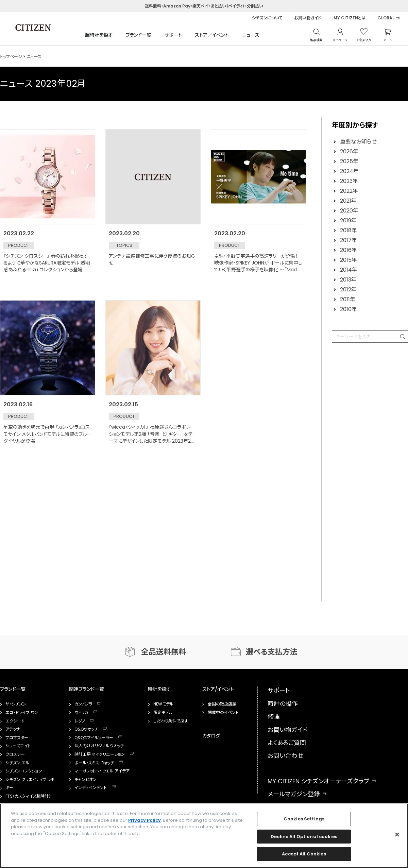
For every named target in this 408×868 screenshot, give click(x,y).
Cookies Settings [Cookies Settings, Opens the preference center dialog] (304, 819)
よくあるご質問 (287, 743)
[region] (204, 836)
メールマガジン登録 (294, 794)
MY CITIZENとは (350, 18)
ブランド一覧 (139, 35)
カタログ (211, 736)
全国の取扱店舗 (222, 704)
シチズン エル (17, 763)
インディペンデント (91, 788)
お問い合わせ (285, 756)
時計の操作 (283, 704)
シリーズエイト (18, 746)
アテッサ (13, 729)
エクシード (15, 721)
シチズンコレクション (24, 771)
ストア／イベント (212, 35)
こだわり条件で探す (171, 721)
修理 (274, 717)
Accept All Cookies (304, 854)
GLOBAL (386, 18)
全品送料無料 (164, 652)
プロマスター (17, 738)
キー (9, 788)
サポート (173, 35)
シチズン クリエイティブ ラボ (30, 780)
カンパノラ (83, 704)
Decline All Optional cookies (304, 837)
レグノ (80, 721)
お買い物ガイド (308, 18)
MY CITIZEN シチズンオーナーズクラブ (318, 781)
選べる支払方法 (272, 652)
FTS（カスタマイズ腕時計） (28, 796)
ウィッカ (81, 713)
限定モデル (163, 713)
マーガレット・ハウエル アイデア (102, 771)
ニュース (251, 35)
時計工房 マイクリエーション (100, 754)
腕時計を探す (99, 35)
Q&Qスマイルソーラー (94, 738)
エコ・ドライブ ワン (22, 713)
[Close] (397, 835)
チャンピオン (86, 780)
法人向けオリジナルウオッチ (99, 746)
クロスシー (15, 754)
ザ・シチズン (16, 704)
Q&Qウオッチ (86, 729)
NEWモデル (163, 704)
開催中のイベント (223, 713)
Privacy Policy (144, 820)
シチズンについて (267, 18)
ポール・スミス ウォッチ (94, 763)
